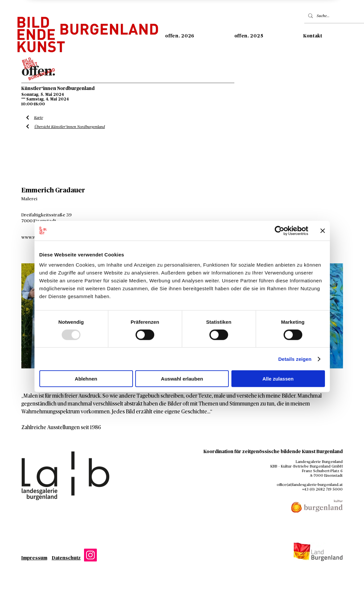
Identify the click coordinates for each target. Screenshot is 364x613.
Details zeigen (295, 359)
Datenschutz (66, 558)
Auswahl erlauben (182, 379)
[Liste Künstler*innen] (28, 118)
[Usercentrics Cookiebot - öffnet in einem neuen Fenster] (279, 230)
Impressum (34, 558)
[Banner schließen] (323, 230)
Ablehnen (86, 379)
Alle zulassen (278, 379)
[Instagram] (90, 555)
